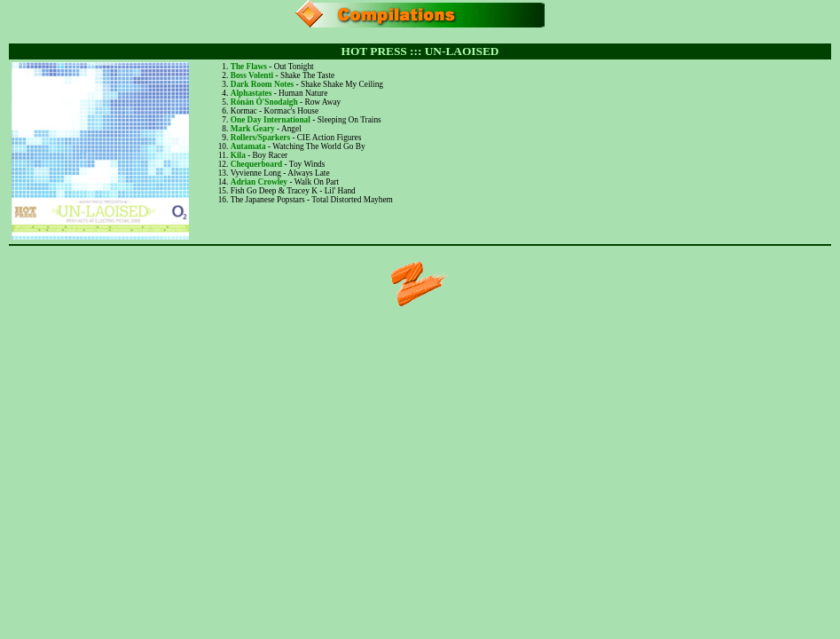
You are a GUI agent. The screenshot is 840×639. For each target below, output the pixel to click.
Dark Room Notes (263, 84)
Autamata (248, 146)
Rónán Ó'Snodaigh (264, 102)
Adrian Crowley (259, 182)
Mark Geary (253, 129)
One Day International (271, 120)
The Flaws (249, 67)
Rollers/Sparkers (260, 138)
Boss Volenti (252, 75)
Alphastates (251, 93)
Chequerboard (257, 164)
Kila (238, 155)
